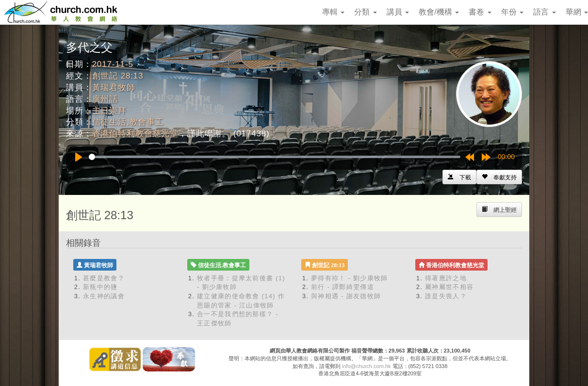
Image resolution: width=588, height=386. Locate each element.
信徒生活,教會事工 (128, 122)
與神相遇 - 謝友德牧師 (346, 296)
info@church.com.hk (366, 366)
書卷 (480, 12)
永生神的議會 (104, 296)
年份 (512, 12)
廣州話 (105, 99)
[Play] (79, 157)
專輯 (333, 12)
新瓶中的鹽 (100, 287)
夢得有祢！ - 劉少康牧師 (349, 278)
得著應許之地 (446, 278)
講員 (398, 12)
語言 (544, 12)
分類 (365, 12)
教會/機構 (439, 12)
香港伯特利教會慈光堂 (136, 134)
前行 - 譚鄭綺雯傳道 (343, 287)
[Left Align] (499, 177)
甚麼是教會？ (104, 278)
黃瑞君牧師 (114, 88)
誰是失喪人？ (446, 296)
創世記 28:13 (118, 76)
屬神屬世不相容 (449, 287)
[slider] (275, 157)
